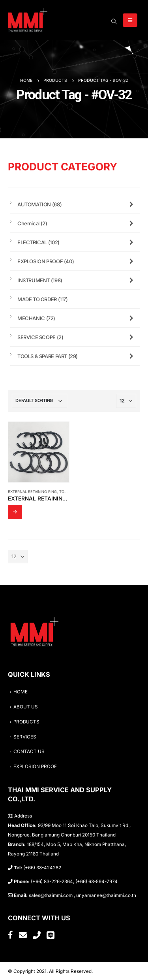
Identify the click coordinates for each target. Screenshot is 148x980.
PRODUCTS (26, 722)
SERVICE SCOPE (77, 337)
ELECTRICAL (77, 242)
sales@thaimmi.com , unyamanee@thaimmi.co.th (82, 895)
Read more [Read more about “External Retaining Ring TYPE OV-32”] (15, 512)
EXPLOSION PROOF (77, 261)
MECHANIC (77, 318)
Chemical (77, 223)
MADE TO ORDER (43, 299)
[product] (39, 452)
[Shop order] (39, 401)
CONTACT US (29, 752)
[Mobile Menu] (130, 20)
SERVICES (25, 737)
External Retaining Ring (32, 492)
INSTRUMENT (77, 280)
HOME (21, 692)
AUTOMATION (77, 204)
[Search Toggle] (114, 21)
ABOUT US (26, 707)
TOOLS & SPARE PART (77, 356)
